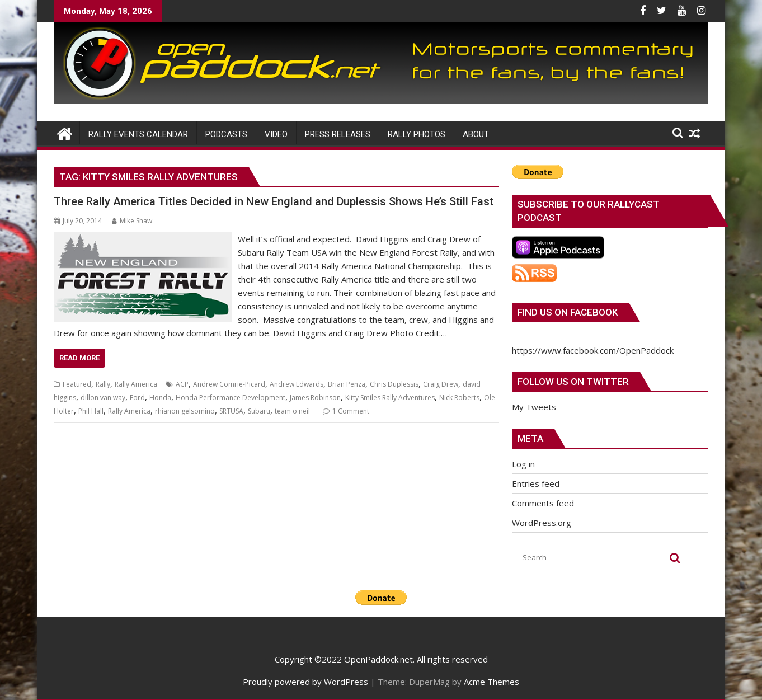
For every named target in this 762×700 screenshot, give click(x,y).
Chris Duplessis (394, 384)
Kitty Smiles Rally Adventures (390, 398)
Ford (137, 398)
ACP (182, 384)
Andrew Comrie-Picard (229, 384)
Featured (77, 384)
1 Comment (351, 411)
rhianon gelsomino (185, 411)
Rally (103, 384)
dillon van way (103, 398)
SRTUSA (231, 411)
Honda (160, 398)
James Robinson (315, 398)
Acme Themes (491, 682)
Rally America (136, 384)
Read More (79, 358)
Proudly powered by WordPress (305, 682)
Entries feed (536, 483)
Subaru (259, 411)
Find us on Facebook (568, 312)
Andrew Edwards (297, 384)
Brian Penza (347, 384)
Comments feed (543, 503)
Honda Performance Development (231, 398)
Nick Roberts (459, 398)
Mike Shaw (132, 221)
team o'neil (292, 411)
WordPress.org (542, 523)
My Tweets (534, 407)
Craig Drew (441, 384)
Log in (523, 464)
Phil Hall (91, 411)
